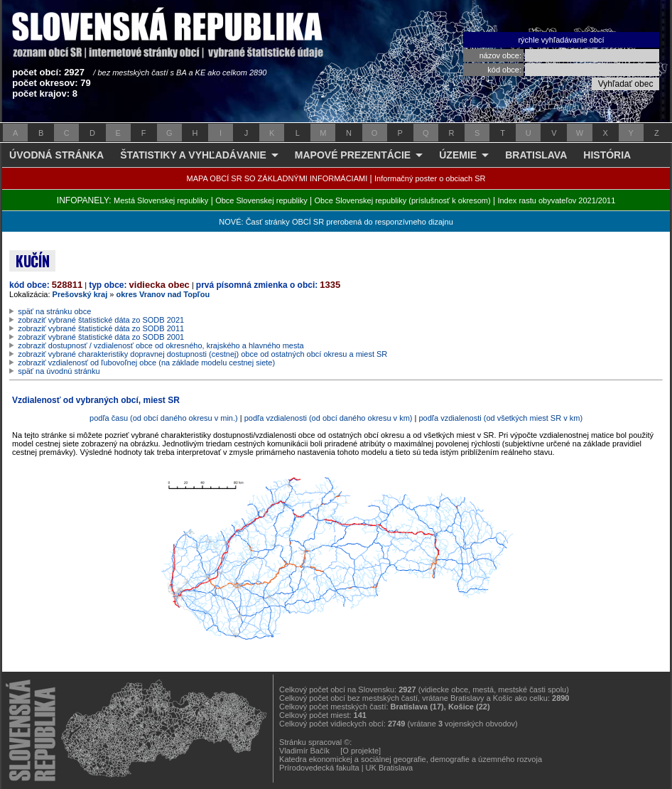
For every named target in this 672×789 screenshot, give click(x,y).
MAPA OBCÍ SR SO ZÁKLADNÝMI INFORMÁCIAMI (277, 178)
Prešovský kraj (80, 294)
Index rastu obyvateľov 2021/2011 (556, 200)
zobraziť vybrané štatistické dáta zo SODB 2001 (101, 337)
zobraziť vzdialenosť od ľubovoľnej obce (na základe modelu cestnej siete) (146, 363)
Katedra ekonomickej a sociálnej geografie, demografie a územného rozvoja (411, 759)
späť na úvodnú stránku (59, 371)
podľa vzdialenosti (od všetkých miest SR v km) (500, 418)
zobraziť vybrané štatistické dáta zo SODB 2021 (101, 320)
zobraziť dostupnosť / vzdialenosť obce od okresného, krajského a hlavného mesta (161, 345)
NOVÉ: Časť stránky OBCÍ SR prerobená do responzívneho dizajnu (336, 222)
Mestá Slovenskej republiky (161, 200)
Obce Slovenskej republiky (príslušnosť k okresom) (403, 200)
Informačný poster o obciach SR (430, 178)
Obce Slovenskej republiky (261, 200)
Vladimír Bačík (304, 751)
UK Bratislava (390, 768)
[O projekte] (361, 751)
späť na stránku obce (54, 311)
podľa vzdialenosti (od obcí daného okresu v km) (329, 418)
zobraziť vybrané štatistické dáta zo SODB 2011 (101, 328)
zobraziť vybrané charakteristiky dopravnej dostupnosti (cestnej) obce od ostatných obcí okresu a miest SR (202, 354)
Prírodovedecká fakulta (319, 768)
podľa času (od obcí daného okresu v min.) (164, 418)
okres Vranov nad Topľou (163, 294)
